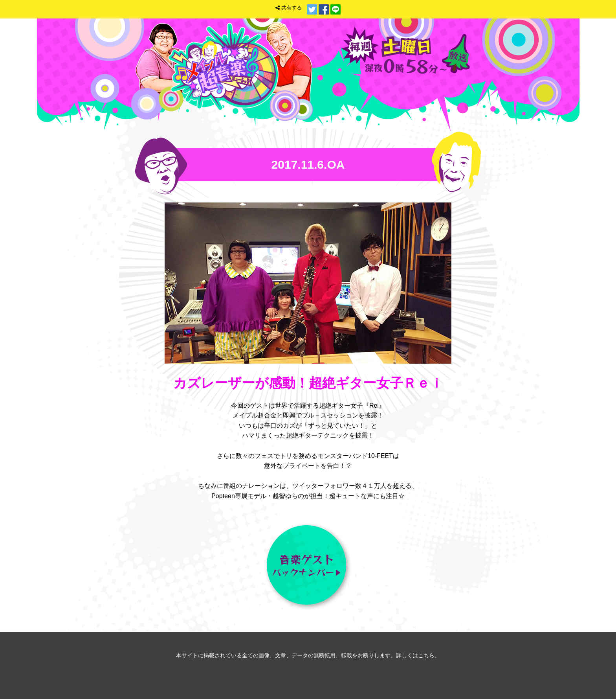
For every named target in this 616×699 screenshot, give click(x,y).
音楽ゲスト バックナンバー (308, 567)
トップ (407, 88)
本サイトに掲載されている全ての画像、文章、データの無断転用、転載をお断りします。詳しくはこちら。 (308, 655)
